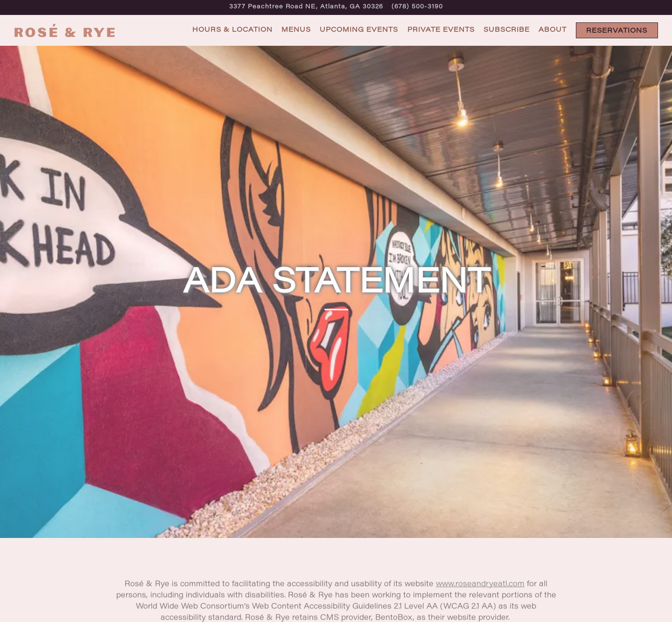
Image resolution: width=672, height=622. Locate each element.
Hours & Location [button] (232, 30)
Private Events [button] (441, 30)
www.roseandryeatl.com (480, 575)
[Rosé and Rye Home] (65, 30)
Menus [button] (296, 30)
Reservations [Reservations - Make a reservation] (617, 31)
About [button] (553, 30)
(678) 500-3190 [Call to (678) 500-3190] (417, 7)
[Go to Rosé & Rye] (306, 7)
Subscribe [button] (507, 30)
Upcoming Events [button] (359, 30)
